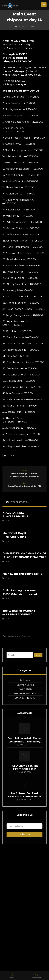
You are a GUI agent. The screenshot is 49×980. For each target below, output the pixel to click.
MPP (12, 456)
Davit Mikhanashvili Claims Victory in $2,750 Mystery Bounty (25, 742)
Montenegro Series (25, 694)
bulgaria (25, 681)
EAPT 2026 (25, 689)
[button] (44, 5)
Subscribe (25, 834)
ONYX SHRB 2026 (25, 698)
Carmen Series (25, 685)
